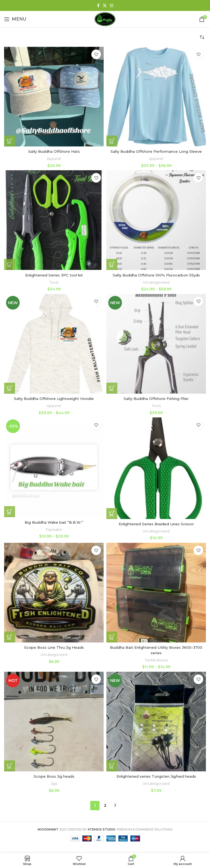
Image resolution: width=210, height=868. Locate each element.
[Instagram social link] (112, 5)
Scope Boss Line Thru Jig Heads (54, 647)
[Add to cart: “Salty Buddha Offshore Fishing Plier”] (112, 388)
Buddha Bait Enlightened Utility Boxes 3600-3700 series (156, 650)
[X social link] (105, 5)
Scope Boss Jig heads (54, 776)
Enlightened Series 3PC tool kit (54, 275)
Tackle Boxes (156, 660)
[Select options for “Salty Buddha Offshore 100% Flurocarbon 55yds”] (112, 264)
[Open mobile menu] (15, 19)
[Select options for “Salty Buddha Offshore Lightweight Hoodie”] (10, 388)
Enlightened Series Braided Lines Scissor (156, 524)
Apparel (54, 158)
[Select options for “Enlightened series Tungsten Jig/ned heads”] (112, 766)
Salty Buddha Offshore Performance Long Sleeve (156, 151)
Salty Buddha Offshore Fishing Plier (156, 399)
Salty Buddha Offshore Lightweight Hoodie (54, 399)
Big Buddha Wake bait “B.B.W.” (54, 522)
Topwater (54, 529)
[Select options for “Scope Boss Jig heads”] (10, 766)
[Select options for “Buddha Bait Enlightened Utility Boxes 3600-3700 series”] (112, 637)
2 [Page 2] (105, 805)
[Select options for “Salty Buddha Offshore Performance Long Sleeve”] (112, 141)
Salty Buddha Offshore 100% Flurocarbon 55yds (156, 275)
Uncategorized (156, 282)
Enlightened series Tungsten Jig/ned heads (156, 776)
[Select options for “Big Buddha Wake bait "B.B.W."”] (10, 512)
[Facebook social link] (98, 5)
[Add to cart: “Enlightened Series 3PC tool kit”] (10, 264)
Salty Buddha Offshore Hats (54, 151)
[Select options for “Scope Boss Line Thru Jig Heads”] (10, 637)
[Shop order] (202, 37)
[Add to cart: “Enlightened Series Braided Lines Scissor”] (112, 513)
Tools (54, 282)
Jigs (54, 783)
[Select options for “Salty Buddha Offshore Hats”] (10, 141)
